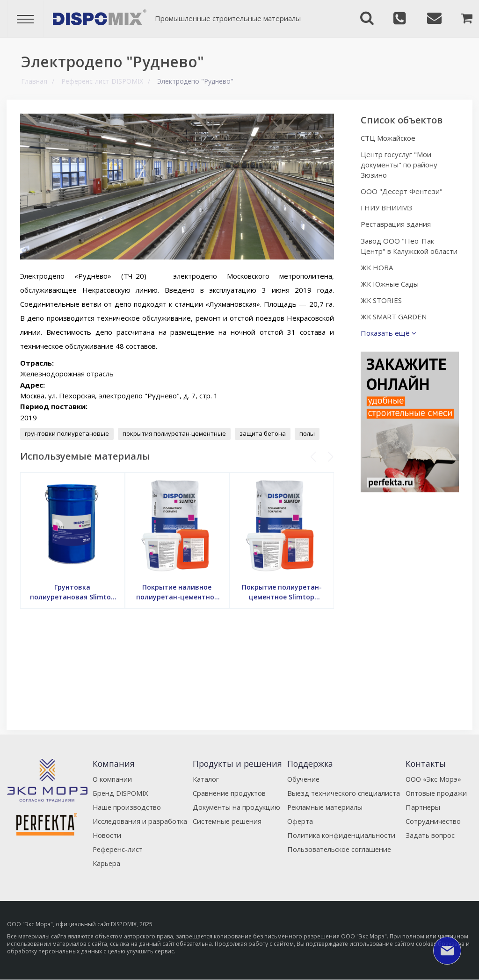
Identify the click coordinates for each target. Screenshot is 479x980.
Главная (34, 81)
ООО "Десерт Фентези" (404, 191)
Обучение (304, 779)
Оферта (300, 821)
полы (308, 433)
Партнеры (423, 807)
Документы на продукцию (235, 807)
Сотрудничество (434, 821)
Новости (106, 835)
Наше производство (126, 807)
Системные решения (226, 821)
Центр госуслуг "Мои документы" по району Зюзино (401, 165)
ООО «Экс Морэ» (434, 779)
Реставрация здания (398, 224)
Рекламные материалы (325, 807)
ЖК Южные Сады (392, 294)
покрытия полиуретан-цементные (175, 433)
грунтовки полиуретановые (68, 433)
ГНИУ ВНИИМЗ (389, 208)
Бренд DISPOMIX (121, 793)
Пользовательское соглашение (340, 849)
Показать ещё (391, 343)
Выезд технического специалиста (344, 793)
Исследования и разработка (139, 821)
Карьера (106, 863)
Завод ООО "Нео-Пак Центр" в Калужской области (400, 251)
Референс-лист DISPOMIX (102, 81)
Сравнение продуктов (228, 793)
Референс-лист (118, 849)
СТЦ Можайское (390, 138)
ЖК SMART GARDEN (396, 327)
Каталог (204, 779)
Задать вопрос (430, 835)
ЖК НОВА (379, 278)
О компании (112, 779)
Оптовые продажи (437, 793)
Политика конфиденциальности (341, 835)
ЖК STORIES (384, 310)
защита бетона (264, 433)
